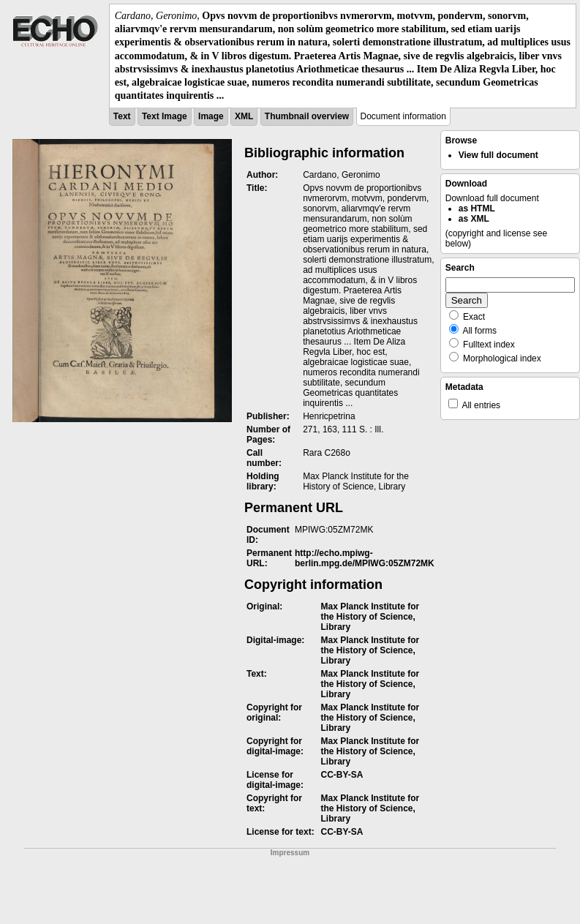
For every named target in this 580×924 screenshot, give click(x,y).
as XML (474, 219)
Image (211, 116)
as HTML (477, 209)
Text (122, 116)
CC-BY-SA (342, 775)
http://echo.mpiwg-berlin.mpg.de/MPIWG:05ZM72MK (365, 558)
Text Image (165, 116)
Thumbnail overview (307, 116)
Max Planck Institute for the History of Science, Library (370, 617)
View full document (498, 155)
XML (244, 116)
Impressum (290, 853)
